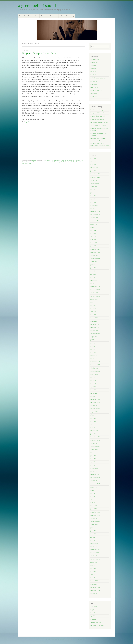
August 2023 (94, 262)
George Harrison (73, 160)
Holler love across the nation (99, 78)
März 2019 (93, 428)
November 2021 (95, 327)
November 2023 (95, 252)
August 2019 (94, 412)
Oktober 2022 (94, 293)
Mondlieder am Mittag (97, 110)
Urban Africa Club (96, 622)
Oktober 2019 (94, 406)
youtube (29, 122)
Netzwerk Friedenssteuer (98, 625)
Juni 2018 (93, 456)
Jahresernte (94, 81)
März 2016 (93, 540)
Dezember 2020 (95, 362)
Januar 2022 (94, 321)
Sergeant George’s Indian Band (39, 53)
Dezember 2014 (95, 587)
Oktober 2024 (94, 218)
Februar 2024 (94, 243)
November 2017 (95, 478)
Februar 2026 (94, 168)
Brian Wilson (57, 160)
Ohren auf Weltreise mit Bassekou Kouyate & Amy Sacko (100, 144)
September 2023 (95, 258)
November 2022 (95, 290)
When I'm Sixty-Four (73, 162)
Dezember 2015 (95, 550)
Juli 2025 (93, 190)
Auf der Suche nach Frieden (98, 125)
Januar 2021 (94, 359)
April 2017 (93, 500)
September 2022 (95, 296)
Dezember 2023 (95, 249)
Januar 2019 (94, 434)
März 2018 (93, 465)
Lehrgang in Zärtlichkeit (97, 113)
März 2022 (93, 315)
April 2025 (93, 199)
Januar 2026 (94, 171)
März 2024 (93, 240)
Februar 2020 (94, 393)
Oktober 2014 (94, 593)
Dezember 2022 (95, 287)
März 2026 (93, 165)
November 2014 (95, 590)
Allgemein (34, 160)
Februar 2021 (94, 356)
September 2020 (95, 371)
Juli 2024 (93, 227)
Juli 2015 (93, 565)
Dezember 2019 (95, 399)
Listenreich (94, 84)
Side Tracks (94, 97)
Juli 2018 (93, 453)
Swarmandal (48, 162)
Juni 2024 (93, 230)
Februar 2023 (94, 280)
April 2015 (93, 575)
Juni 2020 (93, 381)
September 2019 (95, 409)
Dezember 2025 (95, 174)
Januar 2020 (94, 396)
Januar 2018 (94, 471)
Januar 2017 (94, 509)
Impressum (54, 16)
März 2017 (93, 503)
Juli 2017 (93, 490)
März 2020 (93, 390)
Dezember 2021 (95, 324)
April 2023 (93, 274)
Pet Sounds (29, 162)
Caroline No (65, 160)
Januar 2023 (94, 284)
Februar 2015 (94, 581)
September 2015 (95, 559)
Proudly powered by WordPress (55, 639)
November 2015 (95, 553)
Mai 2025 (93, 196)
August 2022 (94, 299)
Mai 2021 (93, 346)
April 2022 (93, 312)
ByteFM (93, 616)
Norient (93, 613)
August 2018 (94, 449)
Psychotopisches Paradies (98, 119)
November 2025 (95, 177)
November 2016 (95, 515)
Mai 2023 (93, 271)
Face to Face (94, 75)
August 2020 (94, 374)
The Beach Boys (56, 162)
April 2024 (93, 237)
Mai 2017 (93, 496)
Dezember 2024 (95, 212)
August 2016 (94, 525)
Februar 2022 (94, 318)
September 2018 (95, 446)
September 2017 (95, 484)
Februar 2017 (94, 506)
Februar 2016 (94, 543)
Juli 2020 (93, 377)
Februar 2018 (94, 468)
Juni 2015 (93, 568)
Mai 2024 (93, 233)
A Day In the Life (49, 160)
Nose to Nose (94, 87)
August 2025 (94, 186)
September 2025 (95, 183)
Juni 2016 (93, 531)
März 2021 (93, 352)
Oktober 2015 (94, 556)
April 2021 (93, 349)
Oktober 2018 (94, 443)
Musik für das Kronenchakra (98, 116)
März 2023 (93, 277)
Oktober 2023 (94, 255)
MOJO (92, 610)
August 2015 (94, 562)
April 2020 (93, 387)
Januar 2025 (94, 208)
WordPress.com (82, 639)
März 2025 (93, 202)
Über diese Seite (33, 16)
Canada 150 (94, 69)
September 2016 (95, 521)
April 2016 (93, 537)
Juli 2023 (93, 265)
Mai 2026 (93, 158)
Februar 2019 (94, 431)
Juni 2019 (93, 418)
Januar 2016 (94, 546)
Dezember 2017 (95, 474)
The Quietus (94, 607)
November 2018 (95, 440)
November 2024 (95, 215)
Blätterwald (44, 16)
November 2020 (95, 365)
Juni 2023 (93, 268)
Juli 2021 (93, 340)
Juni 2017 (93, 493)
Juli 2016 (93, 528)
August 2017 (94, 487)
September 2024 (95, 221)
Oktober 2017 (94, 481)
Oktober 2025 (94, 180)
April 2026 (93, 161)
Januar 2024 (94, 246)
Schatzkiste (94, 94)
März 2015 (93, 578)
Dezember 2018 (95, 437)
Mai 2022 (93, 309)
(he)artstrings (94, 62)
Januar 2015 (94, 584)
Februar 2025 (94, 205)
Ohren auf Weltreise (96, 91)
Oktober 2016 (94, 518)
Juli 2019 (93, 415)
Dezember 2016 (95, 512)
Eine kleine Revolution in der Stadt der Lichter (98, 139)
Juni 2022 (93, 305)
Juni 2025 (93, 193)
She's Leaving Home (38, 162)
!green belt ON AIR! (96, 59)
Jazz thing (93, 619)
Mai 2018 (93, 459)
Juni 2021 (93, 343)
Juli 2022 (93, 302)
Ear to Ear (93, 72)
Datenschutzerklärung (67, 16)
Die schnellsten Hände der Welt (99, 122)
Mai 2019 (93, 421)
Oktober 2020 (94, 368)
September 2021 (95, 334)
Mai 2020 (93, 384)
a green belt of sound (37, 6)
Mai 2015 (93, 572)
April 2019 (93, 424)
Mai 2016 (93, 534)
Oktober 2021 (94, 330)
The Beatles (64, 162)
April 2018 (93, 462)
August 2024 (94, 224)
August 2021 (94, 337)
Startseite (22, 16)
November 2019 (95, 402)
